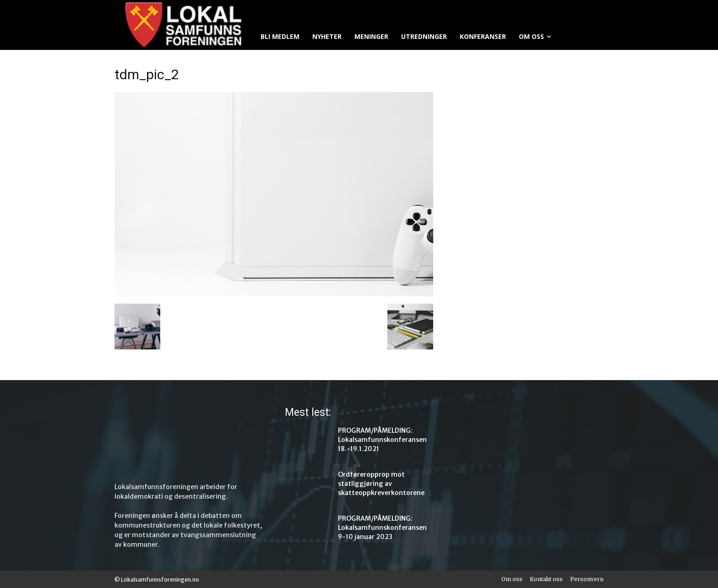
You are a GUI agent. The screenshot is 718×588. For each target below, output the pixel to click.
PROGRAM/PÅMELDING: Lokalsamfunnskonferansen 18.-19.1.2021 (382, 440)
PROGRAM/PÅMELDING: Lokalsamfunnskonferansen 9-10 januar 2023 (382, 528)
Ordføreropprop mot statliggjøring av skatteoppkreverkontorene (381, 484)
